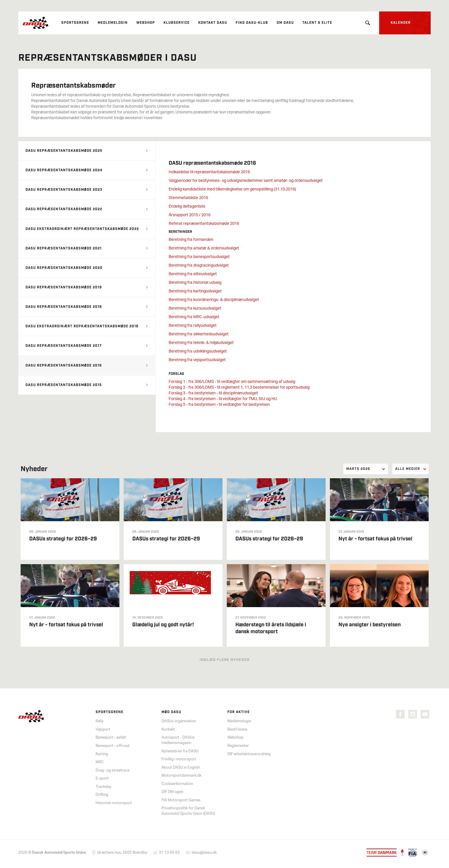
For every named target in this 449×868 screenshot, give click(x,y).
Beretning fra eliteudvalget (193, 274)
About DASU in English (181, 768)
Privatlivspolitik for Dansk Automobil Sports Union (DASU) (188, 811)
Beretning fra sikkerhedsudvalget (199, 334)
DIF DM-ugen (172, 792)
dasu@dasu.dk (204, 853)
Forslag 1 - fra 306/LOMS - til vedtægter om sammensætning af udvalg (232, 382)
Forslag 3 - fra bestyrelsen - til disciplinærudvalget (213, 393)
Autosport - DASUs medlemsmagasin (178, 740)
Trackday (104, 787)
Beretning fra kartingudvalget (195, 291)
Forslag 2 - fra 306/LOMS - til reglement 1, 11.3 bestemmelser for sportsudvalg (239, 388)
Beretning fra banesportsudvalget (199, 257)
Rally (100, 721)
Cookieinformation (177, 784)
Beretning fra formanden (191, 240)
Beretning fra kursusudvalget (195, 309)
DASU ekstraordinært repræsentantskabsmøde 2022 (82, 229)
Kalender (401, 23)
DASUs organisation (179, 721)
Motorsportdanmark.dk (182, 776)
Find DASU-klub (252, 23)
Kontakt (168, 730)
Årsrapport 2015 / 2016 (190, 215)
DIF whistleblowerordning (249, 754)
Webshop (146, 23)
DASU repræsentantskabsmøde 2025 (64, 151)
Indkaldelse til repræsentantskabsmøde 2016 (209, 172)
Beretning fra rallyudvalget (193, 326)
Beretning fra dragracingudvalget (199, 266)
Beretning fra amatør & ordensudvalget (204, 248)
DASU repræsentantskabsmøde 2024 (64, 170)
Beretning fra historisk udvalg (195, 283)
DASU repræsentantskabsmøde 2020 (64, 268)
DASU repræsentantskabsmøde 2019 (64, 287)
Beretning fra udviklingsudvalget (198, 352)
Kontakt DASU (213, 23)
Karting (102, 754)
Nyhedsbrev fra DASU (180, 751)
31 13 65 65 (169, 853)
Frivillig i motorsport (179, 759)
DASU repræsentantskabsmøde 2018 (64, 307)
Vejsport (103, 730)
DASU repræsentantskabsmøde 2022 (64, 209)
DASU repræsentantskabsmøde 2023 (64, 190)
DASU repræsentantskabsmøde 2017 (64, 346)
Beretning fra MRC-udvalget (194, 317)
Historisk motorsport (114, 803)
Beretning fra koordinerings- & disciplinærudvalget (214, 300)
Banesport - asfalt (111, 738)
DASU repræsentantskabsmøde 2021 (64, 248)
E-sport (102, 779)
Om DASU (285, 23)
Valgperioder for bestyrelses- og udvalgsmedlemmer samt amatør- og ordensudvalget (246, 181)
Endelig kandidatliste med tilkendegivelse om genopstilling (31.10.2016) (232, 189)
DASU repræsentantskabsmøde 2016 (64, 366)
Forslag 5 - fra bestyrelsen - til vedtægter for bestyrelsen (219, 405)
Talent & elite (317, 23)
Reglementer (238, 746)
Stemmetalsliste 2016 (188, 198)
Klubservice (177, 23)
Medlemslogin (113, 23)
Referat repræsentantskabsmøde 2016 (204, 224)
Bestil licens (237, 730)
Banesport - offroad (113, 746)
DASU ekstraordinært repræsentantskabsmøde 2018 (82, 326)
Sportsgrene (75, 23)
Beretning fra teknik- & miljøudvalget (201, 343)
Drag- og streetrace (113, 770)
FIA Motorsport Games (181, 800)
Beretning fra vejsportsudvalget (197, 360)
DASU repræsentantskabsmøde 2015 (64, 385)
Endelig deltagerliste (187, 207)
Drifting (102, 795)
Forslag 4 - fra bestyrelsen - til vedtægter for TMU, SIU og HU (223, 399)
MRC (100, 762)
